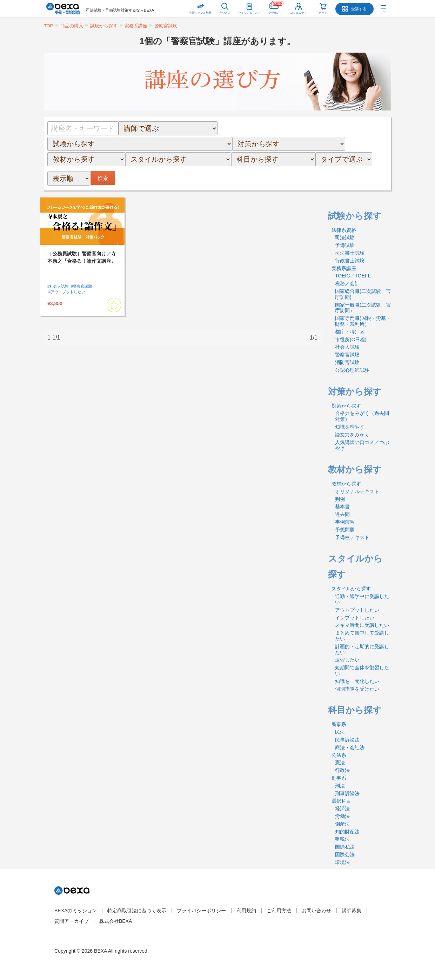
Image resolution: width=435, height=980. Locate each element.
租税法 (342, 839)
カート (323, 13)
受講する (359, 9)
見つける (225, 13)
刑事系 (339, 778)
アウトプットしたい (357, 610)
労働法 (342, 816)
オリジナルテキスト (357, 491)
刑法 (340, 786)
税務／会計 (347, 283)
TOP (49, 26)
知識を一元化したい (357, 681)
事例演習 (345, 522)
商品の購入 (72, 26)
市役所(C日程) (351, 340)
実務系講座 (136, 26)
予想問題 (345, 530)
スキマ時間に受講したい (362, 625)
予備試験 (345, 245)
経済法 (342, 808)
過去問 (342, 514)
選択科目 (341, 801)
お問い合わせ (316, 911)
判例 (340, 499)
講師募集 (352, 911)
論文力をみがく (352, 435)
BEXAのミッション (76, 911)
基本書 (342, 506)
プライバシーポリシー (201, 911)
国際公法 (345, 854)
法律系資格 (344, 230)
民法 (340, 732)
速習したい (347, 660)
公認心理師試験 (352, 370)
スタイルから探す (351, 589)
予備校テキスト (352, 537)
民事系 (339, 724)
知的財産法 (347, 832)
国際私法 (345, 847)
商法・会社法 (350, 747)
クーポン (276, 7)
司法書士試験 (350, 253)
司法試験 (345, 237)
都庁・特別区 (350, 332)
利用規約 (246, 911)
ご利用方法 (279, 911)
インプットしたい (355, 618)
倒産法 (342, 824)
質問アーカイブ (72, 921)
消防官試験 (347, 362)
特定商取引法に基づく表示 (137, 911)
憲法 (340, 763)
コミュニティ (299, 13)
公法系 (339, 755)
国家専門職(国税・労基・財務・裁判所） (363, 321)
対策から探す (346, 406)
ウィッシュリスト (249, 7)
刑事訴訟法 (347, 793)
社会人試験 (347, 347)
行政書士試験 (350, 261)
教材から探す (346, 484)
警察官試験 (166, 26)
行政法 (342, 770)
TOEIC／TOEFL (353, 276)
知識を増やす (350, 427)
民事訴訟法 (347, 740)
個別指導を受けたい (357, 689)
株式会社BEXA (116, 921)
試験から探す (104, 26)
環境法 (342, 862)
